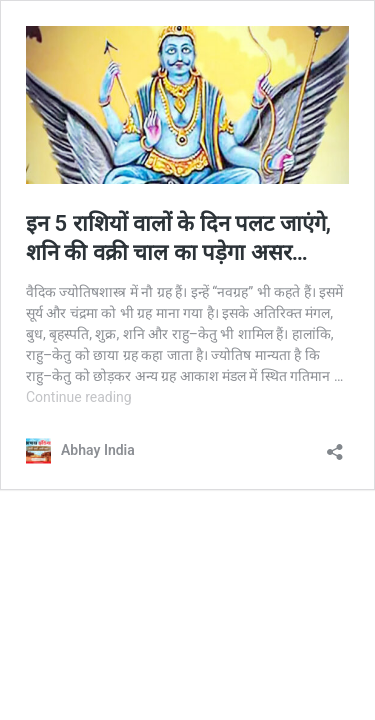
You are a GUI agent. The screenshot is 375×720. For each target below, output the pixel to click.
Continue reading (79, 397)
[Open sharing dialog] (335, 445)
